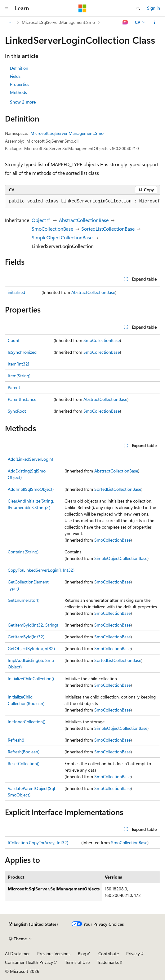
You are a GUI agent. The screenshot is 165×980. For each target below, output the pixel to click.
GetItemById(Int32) (26, 637)
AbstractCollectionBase (84, 220)
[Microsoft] (82, 8)
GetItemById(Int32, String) (33, 625)
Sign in (154, 8)
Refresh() (16, 740)
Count (14, 340)
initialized (16, 292)
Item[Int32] (18, 364)
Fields (15, 76)
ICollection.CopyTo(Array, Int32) (38, 843)
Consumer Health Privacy (29, 962)
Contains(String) (23, 552)
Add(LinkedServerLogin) (30, 459)
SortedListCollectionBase (108, 229)
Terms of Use (77, 962)
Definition (19, 68)
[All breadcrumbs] (10, 22)
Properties (20, 84)
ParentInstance (22, 399)
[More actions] (155, 22)
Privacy (133, 953)
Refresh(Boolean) (24, 752)
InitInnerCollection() (27, 722)
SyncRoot (17, 411)
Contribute (109, 953)
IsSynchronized (22, 352)
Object (39, 220)
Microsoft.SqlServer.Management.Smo (58, 22)
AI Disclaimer (17, 953)
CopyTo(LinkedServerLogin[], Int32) (41, 570)
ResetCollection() (24, 763)
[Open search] (138, 8)
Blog (82, 953)
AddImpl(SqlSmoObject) (31, 489)
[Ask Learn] (125, 22)
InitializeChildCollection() (31, 678)
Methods (18, 92)
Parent (14, 387)
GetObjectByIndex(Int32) (31, 648)
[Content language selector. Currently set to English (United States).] (33, 924)
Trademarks (108, 962)
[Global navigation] (6, 8)
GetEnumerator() (24, 600)
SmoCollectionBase (52, 229)
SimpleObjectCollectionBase (62, 237)
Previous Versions (54, 953)
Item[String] (19, 376)
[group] (82, 202)
